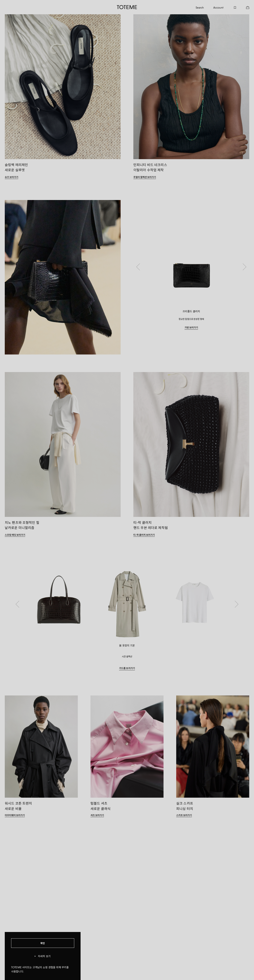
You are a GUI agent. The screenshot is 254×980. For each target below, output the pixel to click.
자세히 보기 (43, 956)
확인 (43, 943)
